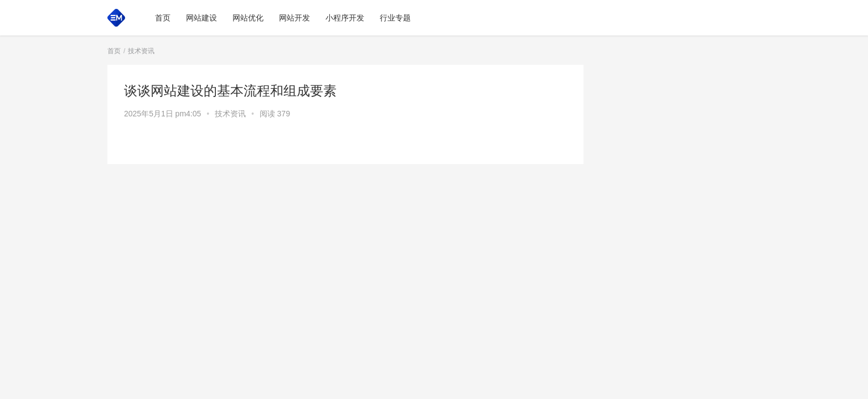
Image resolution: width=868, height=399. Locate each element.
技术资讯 (230, 114)
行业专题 (395, 18)
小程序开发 (345, 18)
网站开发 (294, 18)
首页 (163, 18)
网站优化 (248, 18)
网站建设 (201, 18)
